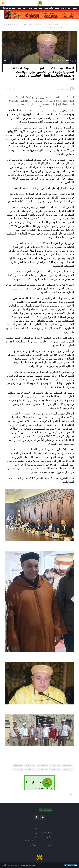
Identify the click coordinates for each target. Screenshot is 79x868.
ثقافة (30, 8)
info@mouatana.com (13, 865)
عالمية (19, 8)
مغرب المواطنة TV (9, 8)
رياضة (25, 8)
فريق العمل (34, 845)
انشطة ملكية (49, 8)
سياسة (75, 8)
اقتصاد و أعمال (66, 8)
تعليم (41, 8)
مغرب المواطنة (75, 26)
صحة (36, 8)
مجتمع (57, 8)
